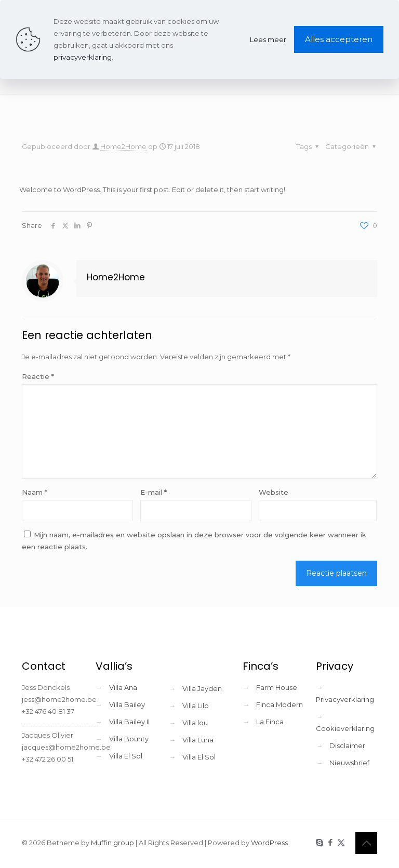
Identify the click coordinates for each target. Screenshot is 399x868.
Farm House (277, 687)
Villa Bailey (127, 704)
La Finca (270, 722)
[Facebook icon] (330, 842)
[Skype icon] (319, 842)
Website (274, 492)
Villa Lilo (196, 706)
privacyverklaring (83, 57)
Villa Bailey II (129, 722)
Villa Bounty (129, 739)
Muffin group (112, 843)
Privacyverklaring (345, 699)
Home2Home (123, 146)
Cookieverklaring (345, 728)
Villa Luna (198, 740)
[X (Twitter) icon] (341, 842)
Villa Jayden (202, 688)
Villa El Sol (126, 756)
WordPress (269, 843)
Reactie (38, 376)
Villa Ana (123, 687)
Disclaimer (347, 745)
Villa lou (195, 723)
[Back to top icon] (366, 843)
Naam (35, 492)
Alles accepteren (339, 39)
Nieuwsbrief (349, 763)
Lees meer (268, 39)
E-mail (154, 492)
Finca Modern (280, 704)
